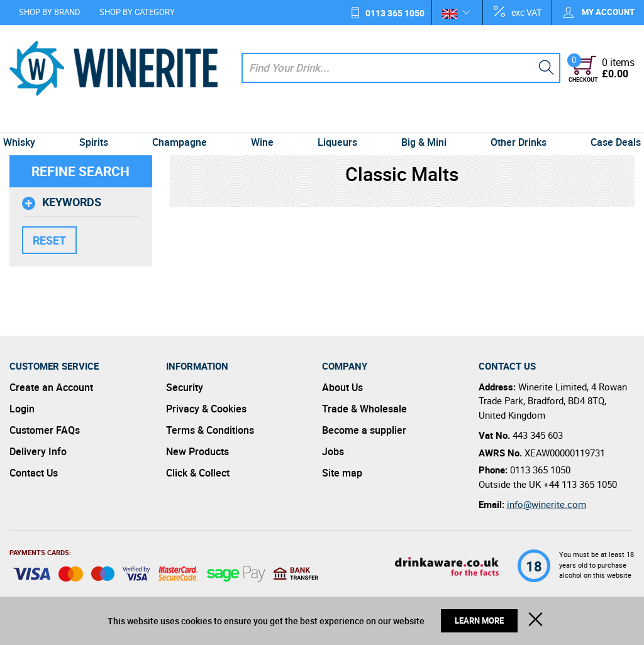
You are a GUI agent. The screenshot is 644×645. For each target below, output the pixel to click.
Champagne (183, 121)
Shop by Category (137, 12)
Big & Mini (420, 121)
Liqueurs (336, 121)
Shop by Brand (50, 12)
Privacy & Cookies (206, 409)
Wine (264, 121)
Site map (342, 473)
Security (185, 387)
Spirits (101, 121)
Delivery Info (38, 451)
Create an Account (51, 387)
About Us (342, 387)
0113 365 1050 (395, 13)
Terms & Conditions (210, 430)
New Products (197, 451)
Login (22, 409)
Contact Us (34, 473)
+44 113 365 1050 (580, 484)
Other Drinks (512, 121)
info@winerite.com (547, 504)
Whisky (29, 121)
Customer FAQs (45, 430)
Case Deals (606, 121)
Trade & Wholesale (364, 409)
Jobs (333, 451)
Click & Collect (198, 473)
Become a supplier (364, 430)
